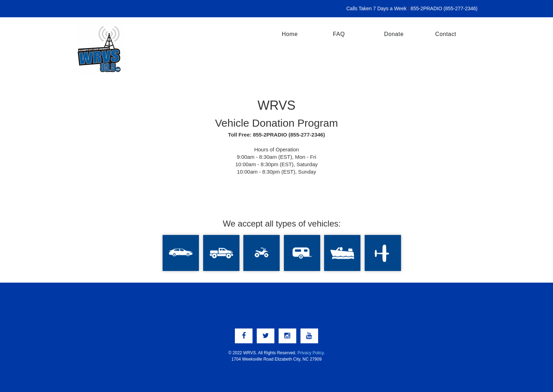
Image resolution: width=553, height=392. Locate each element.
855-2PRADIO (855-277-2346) (444, 8)
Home (290, 34)
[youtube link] (309, 336)
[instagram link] (287, 336)
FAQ (339, 34)
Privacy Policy (310, 353)
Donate (394, 34)
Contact (446, 34)
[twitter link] (266, 336)
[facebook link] (244, 336)
